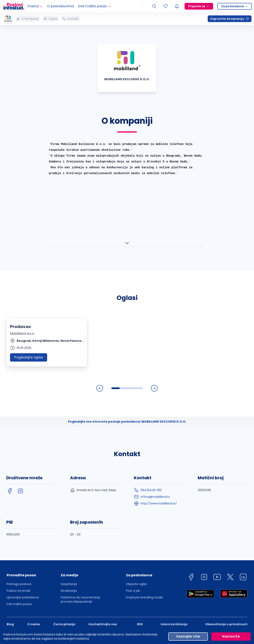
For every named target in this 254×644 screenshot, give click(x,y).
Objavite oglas (136, 486)
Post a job (133, 493)
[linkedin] (243, 480)
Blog (10, 527)
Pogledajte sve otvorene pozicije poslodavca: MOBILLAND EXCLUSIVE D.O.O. (127, 324)
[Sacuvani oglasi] (166, 6)
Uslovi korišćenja (174, 527)
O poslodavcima (60, 6)
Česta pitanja (64, 527)
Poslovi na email (18, 493)
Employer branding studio (145, 500)
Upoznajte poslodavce (23, 500)
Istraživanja (69, 493)
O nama (34, 527)
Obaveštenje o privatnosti (226, 527)
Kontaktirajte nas (103, 527)
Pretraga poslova (19, 486)
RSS (140, 527)
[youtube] (217, 480)
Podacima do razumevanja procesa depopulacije (80, 502)
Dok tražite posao (19, 506)
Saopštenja (69, 486)
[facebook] (10, 393)
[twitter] (230, 480)
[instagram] (20, 393)
